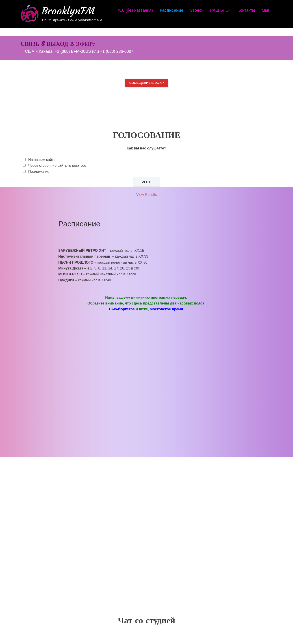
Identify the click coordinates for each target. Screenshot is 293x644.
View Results (146, 195)
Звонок (197, 10)
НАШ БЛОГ (220, 10)
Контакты (246, 10)
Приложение (39, 172)
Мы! (266, 10)
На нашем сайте (42, 160)
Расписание (171, 10)
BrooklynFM (68, 11)
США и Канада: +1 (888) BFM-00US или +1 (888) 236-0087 (79, 51)
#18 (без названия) (135, 10)
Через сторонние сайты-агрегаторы (58, 165)
